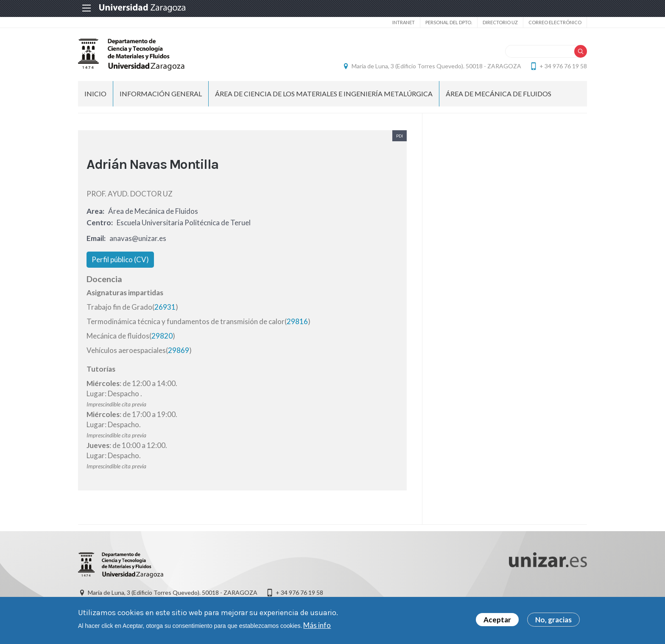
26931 (165, 307)
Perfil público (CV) (120, 259)
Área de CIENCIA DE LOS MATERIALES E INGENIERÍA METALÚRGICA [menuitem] (324, 94)
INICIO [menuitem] (95, 94)
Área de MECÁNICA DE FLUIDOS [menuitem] (499, 94)
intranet (404, 22)
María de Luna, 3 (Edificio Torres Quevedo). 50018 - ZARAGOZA (436, 66)
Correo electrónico (555, 22)
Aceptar (497, 621)
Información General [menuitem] (161, 94)
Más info (317, 627)
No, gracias (553, 621)
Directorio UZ (500, 22)
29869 (179, 350)
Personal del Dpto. (449, 22)
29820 (162, 336)
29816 (297, 321)
